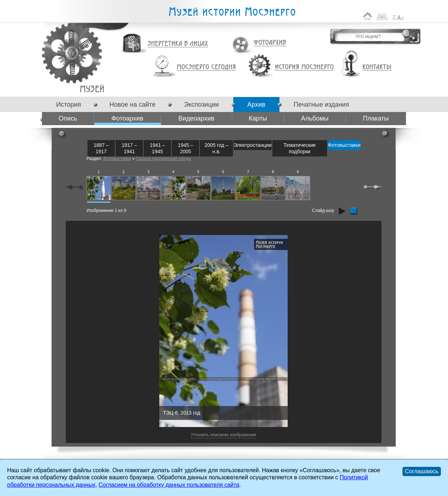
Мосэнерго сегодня (206, 67)
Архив (256, 105)
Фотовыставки (344, 145)
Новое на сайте (132, 105)
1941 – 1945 (157, 148)
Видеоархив (196, 118)
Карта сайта (382, 16)
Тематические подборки (300, 148)
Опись (68, 118)
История (69, 105)
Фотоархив (270, 43)
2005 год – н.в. (216, 148)
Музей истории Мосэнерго (232, 12)
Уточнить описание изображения (223, 435)
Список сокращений (398, 16)
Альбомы (315, 118)
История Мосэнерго (305, 67)
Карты (258, 118)
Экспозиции (201, 105)
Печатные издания (321, 105)
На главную (368, 16)
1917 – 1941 (129, 148)
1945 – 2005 (185, 148)
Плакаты (376, 118)
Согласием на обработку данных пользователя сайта (169, 485)
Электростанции (252, 145)
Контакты (377, 67)
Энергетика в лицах (178, 44)
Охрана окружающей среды (163, 159)
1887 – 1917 (101, 148)
